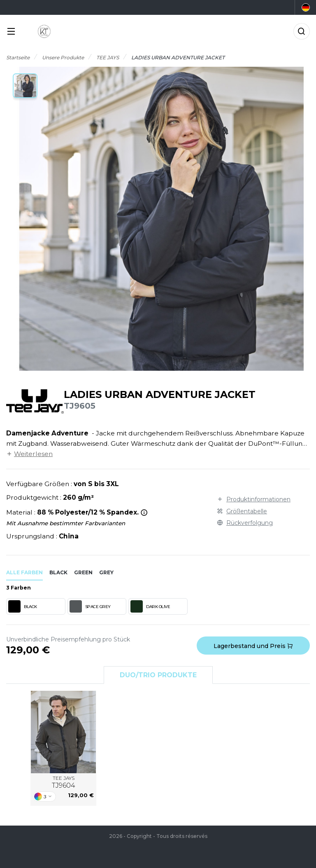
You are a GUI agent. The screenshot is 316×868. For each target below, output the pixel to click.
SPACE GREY (90, 606)
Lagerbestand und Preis (253, 646)
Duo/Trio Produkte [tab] (158, 675)
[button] (25, 86)
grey (106, 572)
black (58, 572)
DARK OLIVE (150, 606)
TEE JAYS (64, 782)
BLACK (23, 606)
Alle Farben (24, 572)
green (83, 572)
